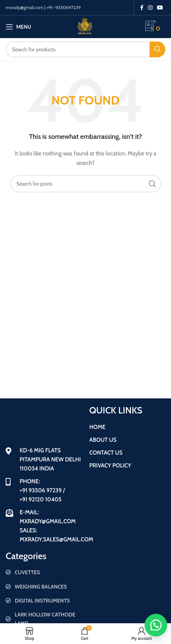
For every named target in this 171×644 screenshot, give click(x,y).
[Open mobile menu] (18, 27)
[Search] (85, 49)
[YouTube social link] (160, 8)
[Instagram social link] (150, 8)
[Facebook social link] (142, 8)
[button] (156, 625)
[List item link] (44, 572)
